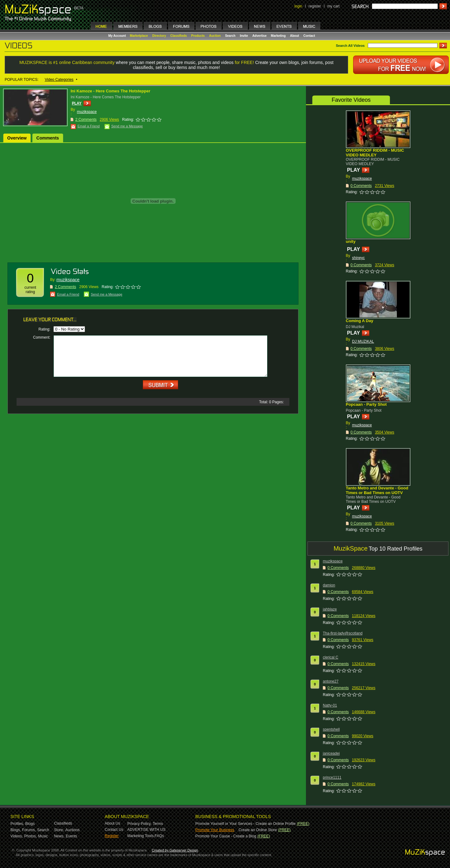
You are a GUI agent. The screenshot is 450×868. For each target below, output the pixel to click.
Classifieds (179, 36)
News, (59, 836)
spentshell (331, 729)
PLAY (77, 103)
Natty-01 (330, 705)
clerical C (330, 657)
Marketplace (139, 36)
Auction (215, 36)
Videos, (17, 836)
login (298, 6)
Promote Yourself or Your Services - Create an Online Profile (245, 824)
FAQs (159, 836)
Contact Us (114, 830)
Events (71, 836)
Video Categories (59, 80)
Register (112, 836)
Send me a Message (127, 126)
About (295, 36)
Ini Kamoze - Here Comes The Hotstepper (110, 91)
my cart (333, 6)
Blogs (30, 824)
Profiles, (17, 824)
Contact (309, 36)
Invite (244, 36)
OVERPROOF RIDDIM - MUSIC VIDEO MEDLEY (375, 153)
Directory (159, 36)
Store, (59, 830)
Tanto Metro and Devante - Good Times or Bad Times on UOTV (377, 490)
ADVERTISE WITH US (147, 830)
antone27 (331, 681)
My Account (118, 36)
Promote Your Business (215, 830)
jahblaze (330, 609)
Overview (17, 138)
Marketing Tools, (141, 836)
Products (198, 36)
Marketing (278, 36)
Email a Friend (89, 126)
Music (43, 836)
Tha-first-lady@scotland (343, 633)
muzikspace (87, 112)
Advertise (259, 36)
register (315, 6)
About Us (112, 823)
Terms (158, 824)
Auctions (72, 830)
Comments (47, 138)
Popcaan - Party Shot (366, 404)
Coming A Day (360, 321)
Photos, (30, 836)
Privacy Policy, (140, 824)
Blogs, (16, 830)
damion (329, 585)
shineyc (359, 258)
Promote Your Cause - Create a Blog (226, 836)
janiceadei (331, 753)
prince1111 (332, 777)
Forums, (29, 830)
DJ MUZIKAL (363, 341)
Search (230, 36)
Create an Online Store (258, 830)
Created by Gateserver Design (175, 850)
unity (351, 241)
